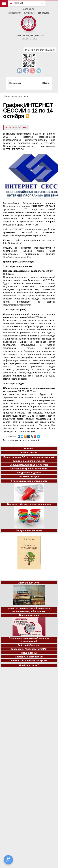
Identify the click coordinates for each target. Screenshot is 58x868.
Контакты (29, 449)
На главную (29, 13)
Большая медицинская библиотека (29, 465)
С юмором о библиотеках (29, 657)
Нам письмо (43, 13)
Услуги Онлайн (29, 452)
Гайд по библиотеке (29, 645)
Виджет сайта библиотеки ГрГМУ (29, 661)
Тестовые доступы (29, 476)
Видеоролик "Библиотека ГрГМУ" (29, 649)
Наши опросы (29, 653)
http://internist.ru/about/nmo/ (17, 305)
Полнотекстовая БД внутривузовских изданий (29, 457)
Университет (14, 13)
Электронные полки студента (29, 461)
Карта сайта (28, 9)
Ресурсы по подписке (29, 473)
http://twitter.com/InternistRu (17, 257)
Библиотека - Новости (15, 96)
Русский (18, 3)
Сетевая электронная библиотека (29, 469)
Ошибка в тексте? (29, 665)
